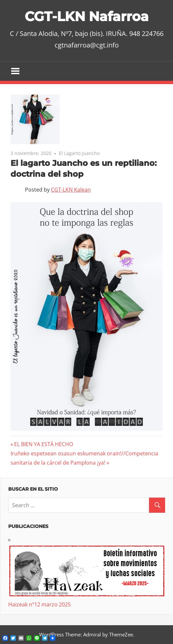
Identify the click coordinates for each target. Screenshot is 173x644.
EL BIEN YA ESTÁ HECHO (43, 444)
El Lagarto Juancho (79, 153)
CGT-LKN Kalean (71, 190)
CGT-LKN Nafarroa (87, 16)
